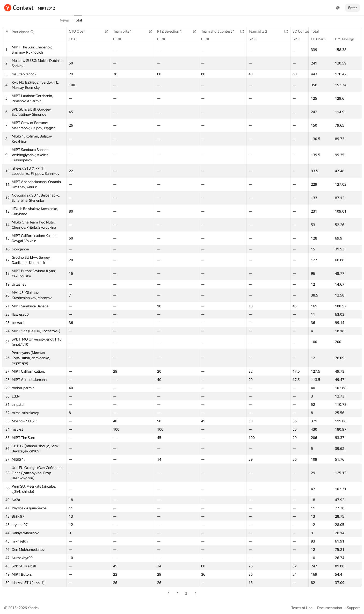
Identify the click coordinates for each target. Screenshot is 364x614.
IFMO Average (347, 39)
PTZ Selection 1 (172, 31)
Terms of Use (302, 608)
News (64, 20)
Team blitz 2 (260, 31)
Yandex (34, 608)
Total (78, 20)
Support (353, 608)
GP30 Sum (321, 39)
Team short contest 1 (221, 31)
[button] (23, 32)
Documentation (330, 608)
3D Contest (304, 31)
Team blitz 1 (125, 31)
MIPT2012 (46, 8)
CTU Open (80, 31)
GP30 (75, 39)
